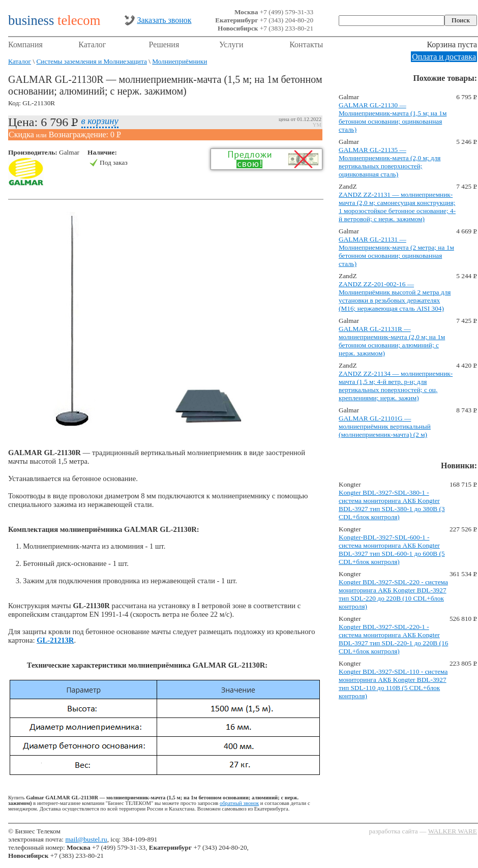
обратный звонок (239, 803)
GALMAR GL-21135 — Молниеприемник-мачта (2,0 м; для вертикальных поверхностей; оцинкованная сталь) (390, 162)
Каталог (92, 44)
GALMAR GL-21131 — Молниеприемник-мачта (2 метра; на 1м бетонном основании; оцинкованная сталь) (396, 251)
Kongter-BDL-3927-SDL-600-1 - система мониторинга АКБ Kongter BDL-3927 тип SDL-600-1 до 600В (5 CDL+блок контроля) (392, 549)
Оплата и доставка (444, 57)
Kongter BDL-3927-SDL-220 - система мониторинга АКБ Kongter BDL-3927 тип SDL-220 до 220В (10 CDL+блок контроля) (393, 594)
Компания (25, 44)
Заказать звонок (164, 20)
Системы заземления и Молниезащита (91, 61)
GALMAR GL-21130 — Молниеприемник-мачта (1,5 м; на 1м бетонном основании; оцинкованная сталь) (393, 117)
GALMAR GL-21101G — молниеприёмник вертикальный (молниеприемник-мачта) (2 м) (385, 426)
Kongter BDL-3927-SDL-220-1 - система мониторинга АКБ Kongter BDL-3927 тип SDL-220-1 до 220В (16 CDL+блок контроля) (393, 639)
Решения (164, 44)
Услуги (231, 44)
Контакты (306, 44)
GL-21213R (55, 640)
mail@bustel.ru (86, 839)
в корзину (100, 121)
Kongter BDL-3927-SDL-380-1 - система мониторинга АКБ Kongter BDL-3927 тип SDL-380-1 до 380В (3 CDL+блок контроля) (392, 505)
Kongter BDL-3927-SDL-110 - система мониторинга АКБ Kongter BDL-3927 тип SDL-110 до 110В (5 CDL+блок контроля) (393, 684)
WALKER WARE (453, 831)
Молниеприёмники (180, 61)
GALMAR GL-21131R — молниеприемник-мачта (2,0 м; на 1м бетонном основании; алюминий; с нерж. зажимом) (392, 341)
